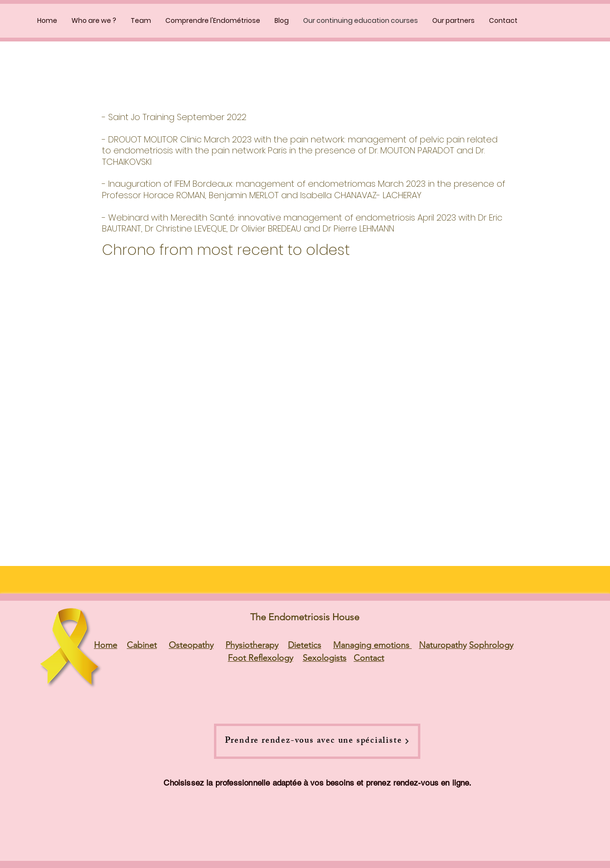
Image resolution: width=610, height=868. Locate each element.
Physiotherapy (252, 645)
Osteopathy (191, 645)
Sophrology (491, 645)
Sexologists (325, 658)
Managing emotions (372, 645)
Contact (369, 658)
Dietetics (305, 645)
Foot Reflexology (260, 658)
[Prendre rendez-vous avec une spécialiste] (317, 741)
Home (106, 645)
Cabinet (142, 645)
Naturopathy (443, 645)
